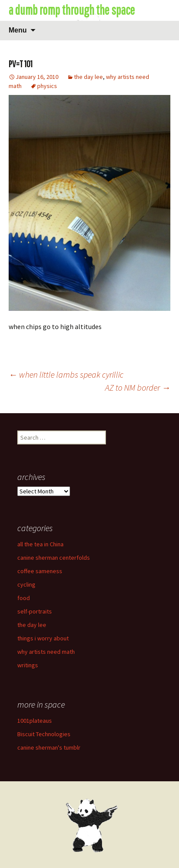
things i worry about (43, 638)
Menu (18, 30)
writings (28, 665)
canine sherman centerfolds (54, 558)
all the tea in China (40, 544)
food (24, 598)
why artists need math (46, 652)
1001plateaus (35, 721)
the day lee (88, 77)
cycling (26, 584)
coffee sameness (40, 571)
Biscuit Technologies (44, 734)
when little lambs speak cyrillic (66, 374)
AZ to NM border (138, 387)
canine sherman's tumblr (49, 747)
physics (47, 86)
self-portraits (35, 611)
